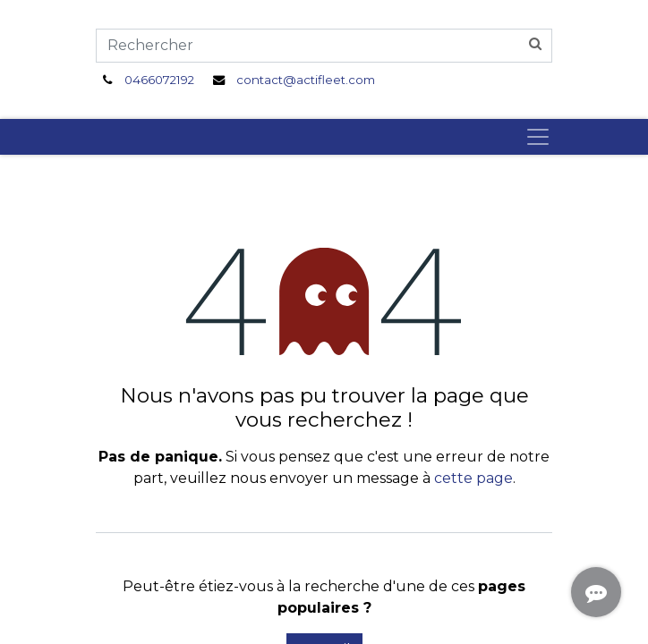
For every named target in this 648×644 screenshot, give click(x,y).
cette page (473, 478)
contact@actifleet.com (306, 80)
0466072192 (159, 80)
